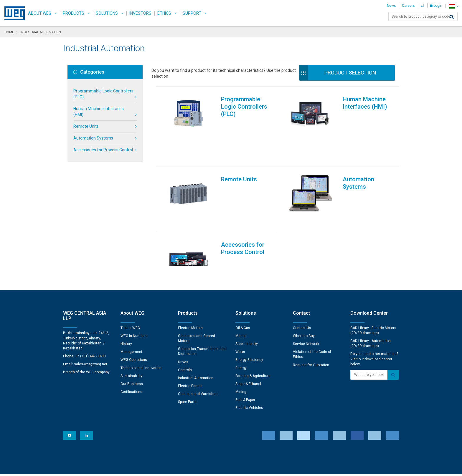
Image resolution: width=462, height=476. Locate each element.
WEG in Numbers (134, 297)
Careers (408, 6)
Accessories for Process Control (103, 150)
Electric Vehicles (249, 369)
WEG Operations (134, 321)
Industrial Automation (196, 339)
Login (436, 6)
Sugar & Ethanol (248, 345)
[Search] (452, 17)
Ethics (164, 13)
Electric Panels (190, 347)
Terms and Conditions (227, 467)
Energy (241, 329)
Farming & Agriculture (253, 337)
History (126, 305)
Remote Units (86, 126)
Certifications (131, 353)
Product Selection (350, 73)
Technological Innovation (141, 329)
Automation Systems (93, 138)
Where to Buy (304, 297)
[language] (454, 6)
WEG (13, 13)
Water (240, 313)
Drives (183, 323)
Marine (241, 297)
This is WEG (130, 289)
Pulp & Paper (245, 361)
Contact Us (302, 289)
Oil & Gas (243, 289)
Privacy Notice (152, 467)
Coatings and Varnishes (198, 355)
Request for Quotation (311, 326)
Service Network (306, 305)
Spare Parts (187, 363)
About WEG (40, 13)
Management (131, 313)
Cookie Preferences (236, 450)
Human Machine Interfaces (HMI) (99, 112)
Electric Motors (190, 289)
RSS (255, 467)
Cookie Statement (185, 467)
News (391, 6)
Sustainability (131, 337)
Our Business (132, 345)
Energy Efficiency (249, 321)
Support (192, 13)
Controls (185, 331)
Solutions (107, 13)
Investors (140, 13)
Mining (241, 353)
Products (74, 13)
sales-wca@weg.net (91, 325)
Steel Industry (247, 305)
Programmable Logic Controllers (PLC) (103, 94)
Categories (89, 72)
